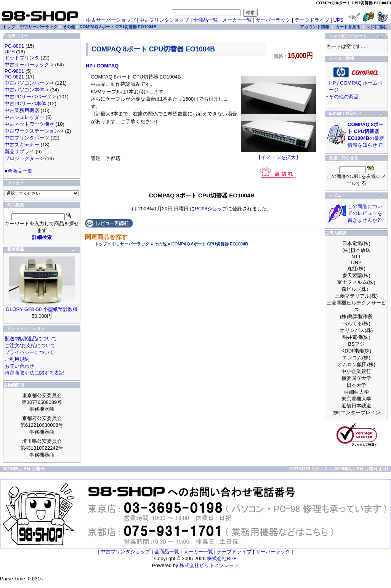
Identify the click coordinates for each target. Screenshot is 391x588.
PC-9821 (14, 77)
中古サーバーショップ (111, 20)
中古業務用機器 (22, 110)
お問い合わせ (19, 366)
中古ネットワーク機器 (29, 124)
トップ (101, 244)
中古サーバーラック (131, 244)
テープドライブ (312, 20)
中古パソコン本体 (24, 90)
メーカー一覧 (237, 20)
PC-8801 (14, 46)
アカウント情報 (315, 27)
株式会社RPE (222, 558)
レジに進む (377, 27)
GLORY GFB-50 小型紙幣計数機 (42, 309)
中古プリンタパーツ (27, 138)
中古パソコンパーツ (27, 83)
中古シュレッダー (24, 117)
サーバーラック (273, 20)
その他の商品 (344, 97)
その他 (160, 244)
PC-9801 (14, 71)
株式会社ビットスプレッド (209, 565)
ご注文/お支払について (30, 345)
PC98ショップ (211, 209)
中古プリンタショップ (164, 20)
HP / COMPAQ (102, 66)
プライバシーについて (29, 352)
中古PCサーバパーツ (28, 97)
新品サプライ (19, 151)
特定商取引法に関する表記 (34, 373)
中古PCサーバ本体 (25, 103)
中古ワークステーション (32, 131)
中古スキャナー (22, 145)
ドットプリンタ (22, 58)
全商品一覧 (206, 20)
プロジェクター (22, 158)
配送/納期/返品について (31, 339)
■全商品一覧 (18, 171)
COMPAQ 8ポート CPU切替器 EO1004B (210, 244)
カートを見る (348, 27)
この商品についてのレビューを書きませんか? (365, 213)
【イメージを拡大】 (278, 155)
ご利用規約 (17, 359)
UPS (339, 20)
